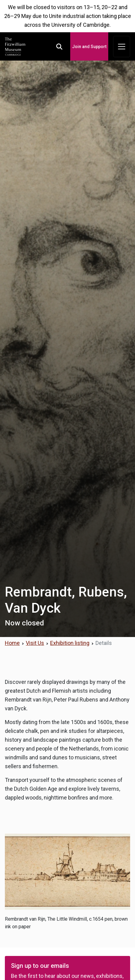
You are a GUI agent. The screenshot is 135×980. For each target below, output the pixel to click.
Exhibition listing (70, 643)
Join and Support (89, 47)
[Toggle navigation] (122, 47)
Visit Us (35, 643)
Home (12, 643)
